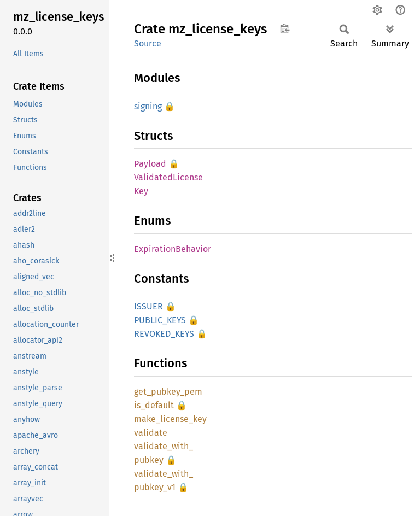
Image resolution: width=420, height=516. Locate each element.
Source (148, 43)
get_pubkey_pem (168, 392)
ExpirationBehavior (173, 249)
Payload (150, 164)
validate (151, 433)
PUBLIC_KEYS (160, 320)
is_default (154, 405)
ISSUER (148, 306)
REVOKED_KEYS (164, 334)
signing (148, 106)
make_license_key (170, 419)
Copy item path (285, 28)
